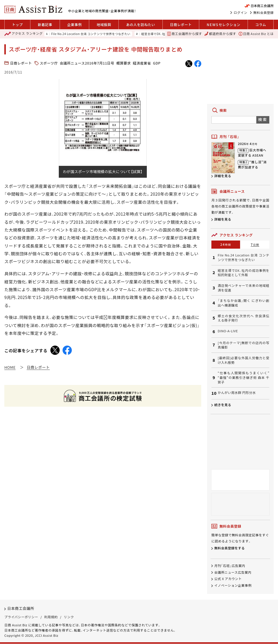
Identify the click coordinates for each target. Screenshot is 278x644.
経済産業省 (142, 63)
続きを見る (223, 405)
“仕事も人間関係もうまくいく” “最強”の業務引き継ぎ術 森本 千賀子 (244, 377)
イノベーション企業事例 (233, 586)
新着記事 (45, 24)
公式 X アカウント (228, 579)
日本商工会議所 (21, 609)
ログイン (240, 12)
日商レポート (181, 24)
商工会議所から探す (185, 34)
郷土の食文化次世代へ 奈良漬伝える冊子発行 (244, 318)
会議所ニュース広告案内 (233, 572)
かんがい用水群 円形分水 (237, 393)
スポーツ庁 (49, 63)
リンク (69, 617)
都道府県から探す (220, 34)
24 (226, 244)
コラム (261, 24)
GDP (157, 63)
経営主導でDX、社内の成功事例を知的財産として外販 (244, 273)
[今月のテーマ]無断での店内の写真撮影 (244, 345)
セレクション (224, 24)
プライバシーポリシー (21, 617)
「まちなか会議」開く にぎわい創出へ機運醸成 (244, 303)
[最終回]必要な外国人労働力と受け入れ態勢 (244, 360)
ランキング (23, 34)
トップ (17, 24)
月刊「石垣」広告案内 (230, 566)
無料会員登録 (264, 12)
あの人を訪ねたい (140, 24)
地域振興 (104, 24)
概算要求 (124, 63)
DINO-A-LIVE (228, 331)
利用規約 (51, 617)
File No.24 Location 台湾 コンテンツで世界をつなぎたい (91, 34)
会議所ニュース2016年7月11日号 (87, 63)
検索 (263, 119)
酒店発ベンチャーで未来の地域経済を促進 (244, 288)
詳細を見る (223, 176)
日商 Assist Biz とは (256, 34)
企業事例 (74, 24)
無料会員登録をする (229, 548)
